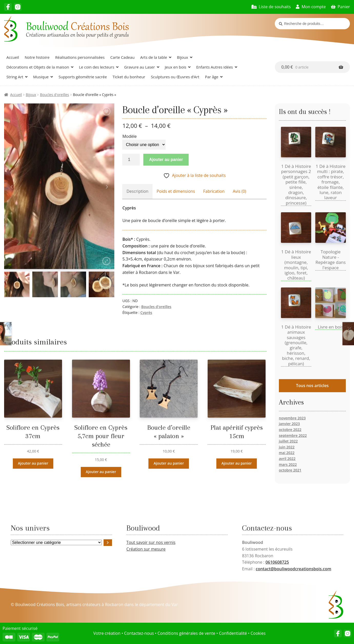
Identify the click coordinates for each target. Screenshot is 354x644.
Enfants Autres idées (214, 67)
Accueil (13, 57)
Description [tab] (137, 191)
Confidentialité (233, 633)
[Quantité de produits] (131, 160)
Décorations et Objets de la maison (38, 67)
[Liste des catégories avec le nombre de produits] (56, 542)
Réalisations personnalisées (80, 57)
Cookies (258, 633)
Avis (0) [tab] (240, 191)
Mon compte (314, 7)
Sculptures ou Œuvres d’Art (175, 77)
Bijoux (182, 57)
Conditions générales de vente (186, 633)
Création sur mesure (146, 549)
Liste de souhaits (275, 7)
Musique (41, 77)
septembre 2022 (293, 435)
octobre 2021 (290, 470)
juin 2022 (287, 447)
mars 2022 (288, 464)
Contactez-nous (139, 633)
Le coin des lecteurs (97, 67)
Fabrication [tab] (214, 191)
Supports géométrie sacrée (83, 77)
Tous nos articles (312, 386)
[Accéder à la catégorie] (108, 543)
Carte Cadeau (122, 57)
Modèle (129, 136)
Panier (344, 7)
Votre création (107, 633)
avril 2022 (287, 459)
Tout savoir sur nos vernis (151, 542)
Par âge (211, 77)
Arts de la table (154, 57)
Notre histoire (37, 57)
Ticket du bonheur (129, 77)
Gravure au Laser (139, 67)
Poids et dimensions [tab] (176, 191)
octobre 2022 (290, 430)
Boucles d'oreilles (54, 95)
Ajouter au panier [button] (33, 463)
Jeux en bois (176, 67)
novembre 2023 (292, 418)
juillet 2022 (288, 441)
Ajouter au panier (166, 160)
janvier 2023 (289, 424)
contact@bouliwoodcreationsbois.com (294, 569)
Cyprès (146, 313)
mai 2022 (287, 453)
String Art (15, 77)
